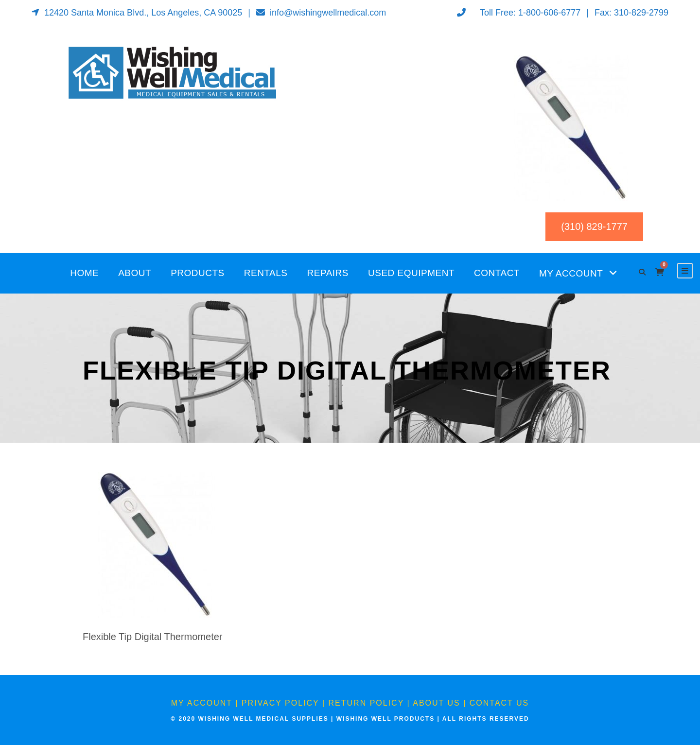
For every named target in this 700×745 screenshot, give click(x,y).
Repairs (328, 273)
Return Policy (367, 703)
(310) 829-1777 (594, 226)
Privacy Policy (280, 703)
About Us (437, 703)
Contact (497, 273)
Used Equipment (411, 273)
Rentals (266, 273)
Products (198, 273)
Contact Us (499, 703)
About (135, 273)
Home (84, 273)
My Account (571, 273)
